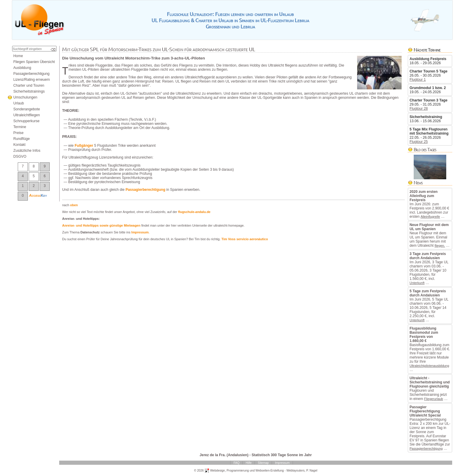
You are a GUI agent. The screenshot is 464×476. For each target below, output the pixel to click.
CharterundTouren (29, 85)
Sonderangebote (27, 109)
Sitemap (263, 463)
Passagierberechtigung (426, 448)
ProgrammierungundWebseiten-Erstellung (255, 470)
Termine (20, 127)
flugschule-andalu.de (194, 212)
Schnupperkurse (26, 121)
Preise (18, 133)
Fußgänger (84, 146)
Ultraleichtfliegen (27, 115)
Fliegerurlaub (434, 399)
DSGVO (20, 156)
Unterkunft (417, 283)
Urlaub (19, 103)
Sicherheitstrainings (29, 91)
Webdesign (217, 470)
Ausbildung (22, 68)
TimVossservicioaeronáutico (245, 239)
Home (18, 56)
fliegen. (440, 246)
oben (74, 205)
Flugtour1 (418, 80)
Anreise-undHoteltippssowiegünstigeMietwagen (101, 225)
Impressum (140, 232)
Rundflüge (21, 139)
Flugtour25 (419, 142)
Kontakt (19, 145)
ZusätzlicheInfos (27, 151)
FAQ (236, 463)
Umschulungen (25, 97)
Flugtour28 (419, 109)
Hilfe (249, 463)
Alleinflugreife (430, 217)
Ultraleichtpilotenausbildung (429, 366)
